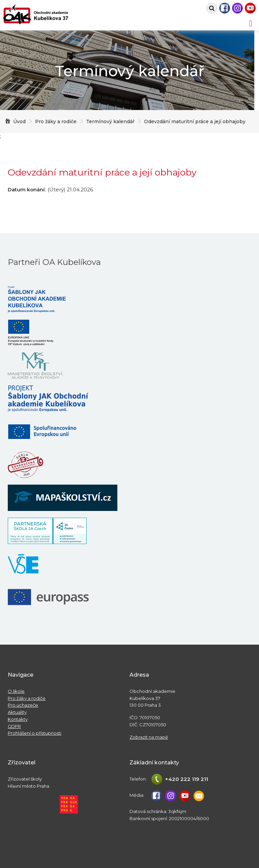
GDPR (14, 726)
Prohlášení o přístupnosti (35, 733)
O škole (16, 691)
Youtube (250, 8)
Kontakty (18, 719)
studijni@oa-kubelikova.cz (199, 796)
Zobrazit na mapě (149, 737)
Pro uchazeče (23, 705)
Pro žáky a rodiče (27, 698)
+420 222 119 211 (186, 779)
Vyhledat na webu (212, 8)
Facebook (225, 8)
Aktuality (17, 712)
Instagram (237, 8)
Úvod (19, 121)
